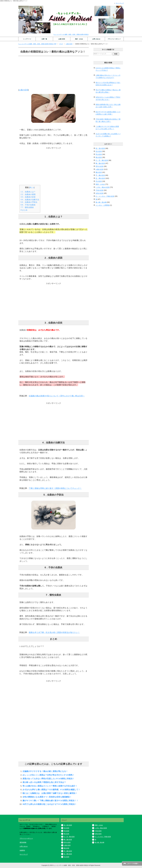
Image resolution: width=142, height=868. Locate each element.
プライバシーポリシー (114, 39)
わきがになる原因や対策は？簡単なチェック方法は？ (108, 69)
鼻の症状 (99, 157)
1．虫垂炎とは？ (28, 192)
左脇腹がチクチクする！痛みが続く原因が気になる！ (45, 771)
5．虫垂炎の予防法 (29, 202)
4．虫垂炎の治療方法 (30, 200)
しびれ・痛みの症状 (103, 187)
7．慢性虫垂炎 (27, 207)
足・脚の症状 (100, 178)
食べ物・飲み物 (101, 202)
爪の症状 (99, 181)
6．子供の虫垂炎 (28, 205)
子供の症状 (100, 190)
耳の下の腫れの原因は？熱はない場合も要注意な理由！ (108, 91)
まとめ (24, 210)
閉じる (32, 187)
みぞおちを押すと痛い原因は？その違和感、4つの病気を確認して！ (51, 790)
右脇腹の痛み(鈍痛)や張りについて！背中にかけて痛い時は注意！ (57, 396)
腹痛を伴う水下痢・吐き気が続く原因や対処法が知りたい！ (54, 632)
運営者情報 (23, 842)
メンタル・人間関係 (103, 205)
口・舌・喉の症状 (102, 160)
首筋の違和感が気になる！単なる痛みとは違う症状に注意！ (108, 106)
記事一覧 (44, 39)
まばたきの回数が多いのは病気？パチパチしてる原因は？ (108, 135)
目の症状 (99, 151)
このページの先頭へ (133, 864)
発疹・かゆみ (79, 39)
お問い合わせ (96, 39)
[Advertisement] (54, 73)
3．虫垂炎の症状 (28, 197)
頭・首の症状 (100, 148)
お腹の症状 (62, 39)
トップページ (27, 39)
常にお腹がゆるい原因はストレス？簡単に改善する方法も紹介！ (50, 786)
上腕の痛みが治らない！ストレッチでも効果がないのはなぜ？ (108, 76)
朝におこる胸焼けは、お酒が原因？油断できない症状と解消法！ (50, 793)
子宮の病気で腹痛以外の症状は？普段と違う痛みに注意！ (108, 120)
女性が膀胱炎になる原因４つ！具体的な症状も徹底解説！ (47, 797)
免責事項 (22, 850)
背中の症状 (100, 166)
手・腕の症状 (100, 175)
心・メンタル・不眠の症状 (105, 196)
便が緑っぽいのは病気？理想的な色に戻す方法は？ (44, 782)
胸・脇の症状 (100, 163)
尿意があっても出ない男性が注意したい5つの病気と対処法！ (48, 779)
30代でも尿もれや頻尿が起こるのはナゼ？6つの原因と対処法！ (50, 804)
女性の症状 (100, 193)
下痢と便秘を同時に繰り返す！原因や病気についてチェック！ (55, 488)
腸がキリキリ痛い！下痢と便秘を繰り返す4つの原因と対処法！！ (50, 801)
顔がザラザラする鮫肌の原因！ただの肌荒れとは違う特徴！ (108, 113)
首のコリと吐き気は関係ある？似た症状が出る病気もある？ (108, 84)
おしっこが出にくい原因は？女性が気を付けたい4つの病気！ (48, 775)
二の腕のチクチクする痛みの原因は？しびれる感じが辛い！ (107, 128)
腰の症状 (99, 172)
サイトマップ (24, 854)
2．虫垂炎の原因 (28, 194)
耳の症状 (99, 154)
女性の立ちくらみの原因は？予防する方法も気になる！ (108, 98)
